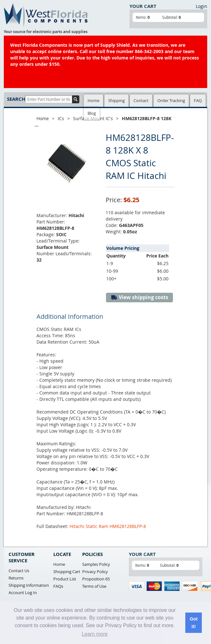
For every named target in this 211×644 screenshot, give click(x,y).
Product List (65, 579)
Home (93, 100)
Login (201, 6)
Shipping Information (29, 585)
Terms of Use (94, 586)
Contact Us (19, 571)
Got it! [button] (194, 623)
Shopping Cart (67, 572)
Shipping (116, 100)
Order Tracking (171, 100)
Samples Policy (96, 564)
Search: (16, 99)
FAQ (198, 100)
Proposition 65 (96, 579)
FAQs (58, 586)
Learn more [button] (95, 634)
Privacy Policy (95, 572)
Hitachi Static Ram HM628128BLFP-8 (108, 526)
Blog (92, 113)
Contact (141, 100)
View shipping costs (139, 297)
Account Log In (23, 593)
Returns (16, 578)
